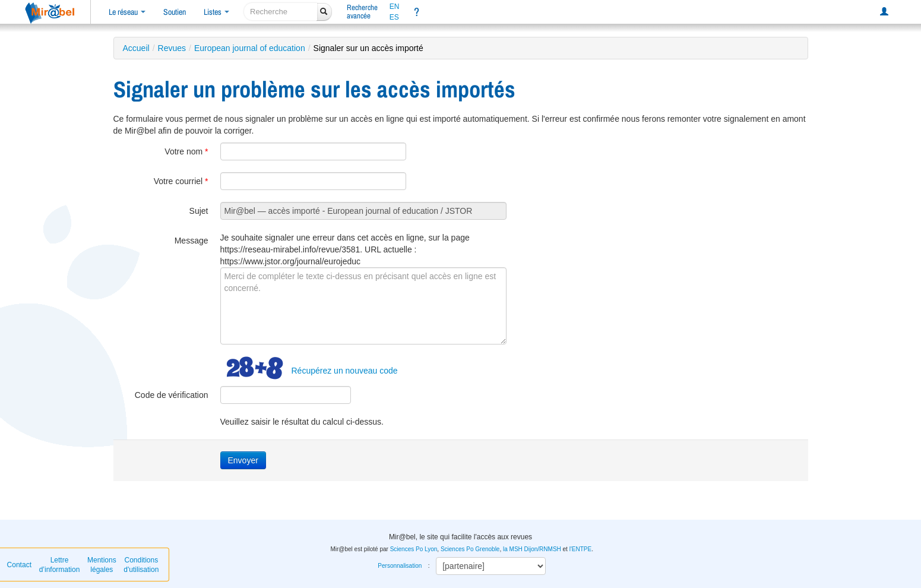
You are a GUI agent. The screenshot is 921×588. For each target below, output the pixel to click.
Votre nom (186, 151)
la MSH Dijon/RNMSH (532, 549)
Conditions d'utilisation (141, 565)
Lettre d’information (60, 565)
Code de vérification (172, 395)
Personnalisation (400, 566)
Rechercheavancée (362, 12)
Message (192, 241)
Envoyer (243, 460)
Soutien (175, 12)
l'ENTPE (580, 549)
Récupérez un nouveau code (345, 371)
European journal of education (250, 48)
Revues (172, 48)
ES (394, 17)
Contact (19, 565)
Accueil (136, 48)
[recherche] (281, 12)
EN (395, 7)
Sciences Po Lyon (414, 549)
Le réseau (127, 12)
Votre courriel (181, 181)
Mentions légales (102, 565)
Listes (216, 12)
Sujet (199, 211)
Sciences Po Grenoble (470, 549)
